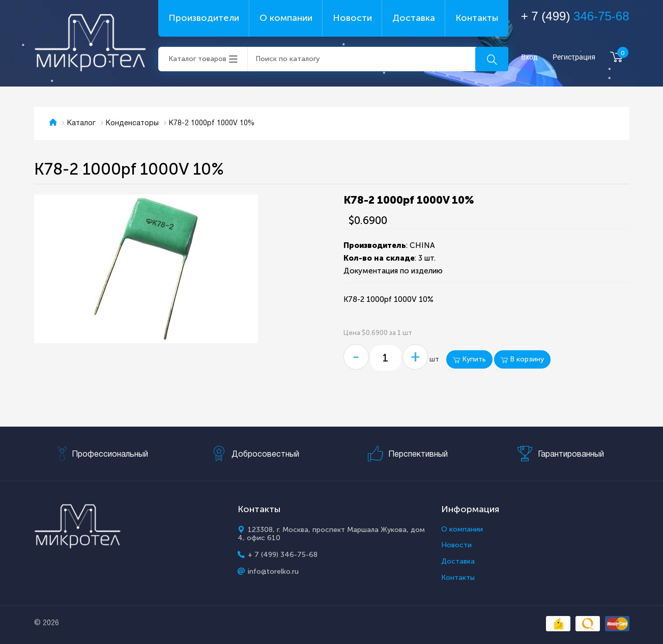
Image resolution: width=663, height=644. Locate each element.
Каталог (81, 123)
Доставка (414, 18)
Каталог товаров (197, 59)
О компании (286, 18)
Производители (204, 18)
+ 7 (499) (575, 16)
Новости (352, 18)
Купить (469, 359)
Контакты (477, 18)
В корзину (522, 359)
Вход (529, 57)
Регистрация (574, 57)
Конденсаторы (132, 123)
